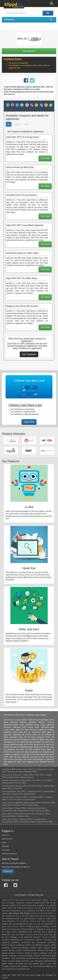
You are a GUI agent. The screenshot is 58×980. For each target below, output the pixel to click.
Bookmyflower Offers (27, 811)
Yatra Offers (6, 794)
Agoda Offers (18, 794)
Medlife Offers (49, 786)
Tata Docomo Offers (16, 772)
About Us (5, 835)
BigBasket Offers (22, 803)
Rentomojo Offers (36, 797)
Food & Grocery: (8, 803)
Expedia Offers (30, 794)
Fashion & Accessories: (11, 780)
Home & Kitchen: (8, 797)
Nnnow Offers (21, 783)
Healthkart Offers (36, 786)
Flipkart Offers (28, 775)
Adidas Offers (19, 814)
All (9, 124)
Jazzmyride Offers (9, 816)
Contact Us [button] (8, 871)
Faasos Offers (33, 805)
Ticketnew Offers (26, 819)
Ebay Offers (40, 775)
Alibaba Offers (13, 777)
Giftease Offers (20, 808)
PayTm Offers (27, 769)
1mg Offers (18, 788)
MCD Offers (7, 805)
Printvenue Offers (43, 811)
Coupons (17, 124)
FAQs (4, 843)
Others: (5, 819)
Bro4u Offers (13, 819)
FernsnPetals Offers (10, 811)
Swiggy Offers (35, 803)
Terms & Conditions (9, 854)
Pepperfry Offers (22, 797)
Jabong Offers (26, 780)
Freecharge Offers (41, 769)
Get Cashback (29, 354)
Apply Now (29, 422)
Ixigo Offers (21, 791)
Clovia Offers (47, 780)
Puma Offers (30, 814)
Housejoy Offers (40, 819)
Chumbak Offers (29, 800)
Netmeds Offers (21, 786)
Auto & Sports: (8, 814)
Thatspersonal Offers (45, 822)
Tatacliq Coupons (27, 777)
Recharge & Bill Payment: (12, 769)
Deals (27, 124)
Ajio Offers (37, 780)
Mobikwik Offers (31, 772)
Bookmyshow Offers (28, 822)
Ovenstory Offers (20, 805)
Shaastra (5, 846)
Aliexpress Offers (43, 814)
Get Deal (45, 158)
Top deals (6, 850)
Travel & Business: (9, 791)
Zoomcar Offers (23, 816)
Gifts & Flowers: (8, 808)
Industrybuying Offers (10, 822)
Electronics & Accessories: (12, 775)
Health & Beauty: (8, 786)
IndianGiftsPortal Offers (37, 808)
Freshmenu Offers (49, 803)
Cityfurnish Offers (15, 800)
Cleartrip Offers (49, 791)
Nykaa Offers (7, 788)
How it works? (7, 839)
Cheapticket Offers (34, 791)
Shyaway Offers (8, 783)
